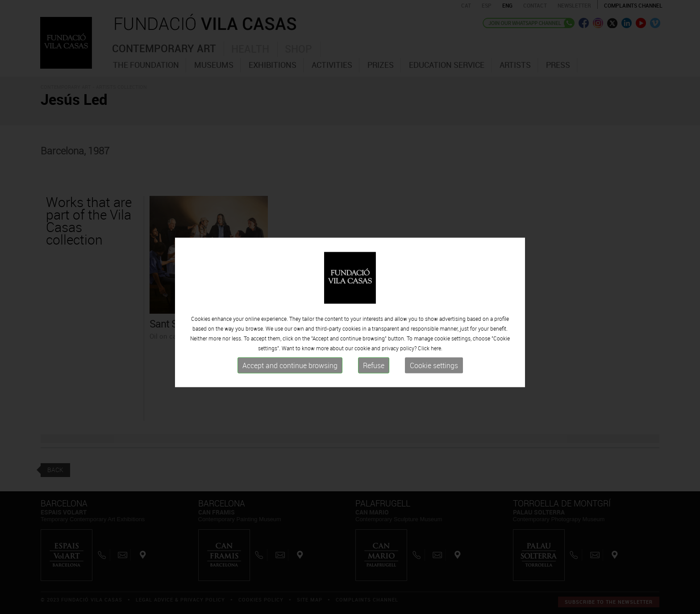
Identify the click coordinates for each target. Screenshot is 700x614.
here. (437, 361)
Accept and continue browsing (290, 379)
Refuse (374, 379)
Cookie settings (434, 379)
